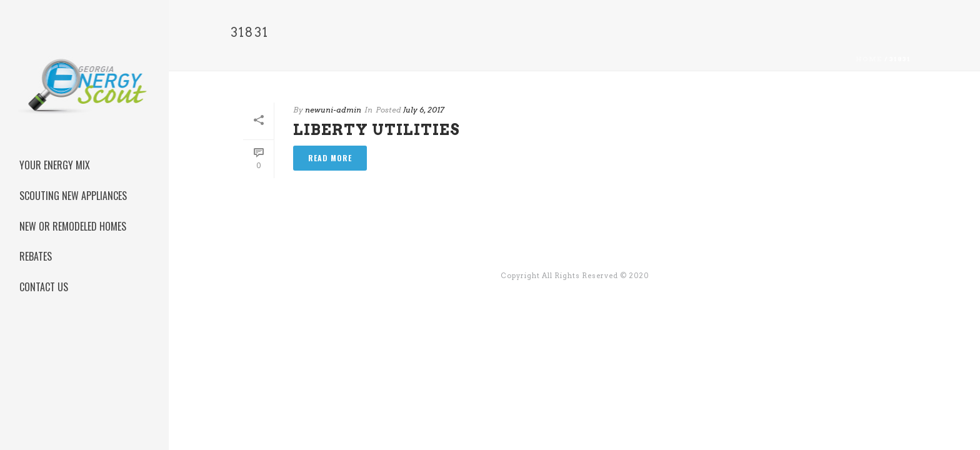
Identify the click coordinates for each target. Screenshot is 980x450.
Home (869, 59)
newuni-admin (333, 110)
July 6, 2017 (424, 110)
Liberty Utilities (377, 130)
